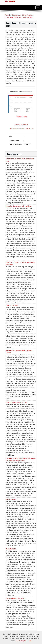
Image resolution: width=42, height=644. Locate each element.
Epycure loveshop (12, 305)
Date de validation (16, 144)
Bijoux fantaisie (11, 549)
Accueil (7, 15)
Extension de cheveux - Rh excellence (19, 206)
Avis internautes (16, 92)
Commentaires (14, 140)
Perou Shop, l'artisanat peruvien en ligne (19, 17)
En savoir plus (21, 641)
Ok (30, 641)
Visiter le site (22, 117)
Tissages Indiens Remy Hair (15, 598)
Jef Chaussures (11, 499)
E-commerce (16, 15)
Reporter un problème (22, 125)
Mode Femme (27, 15)
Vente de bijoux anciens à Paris (16, 402)
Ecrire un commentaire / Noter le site (22, 129)
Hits (10, 136)
